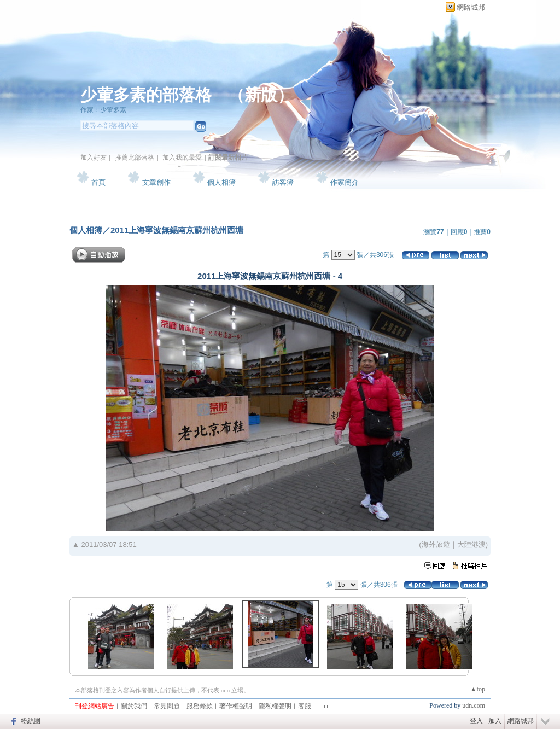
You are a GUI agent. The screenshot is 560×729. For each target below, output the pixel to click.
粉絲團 (31, 721)
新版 (261, 95)
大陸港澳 (471, 544)
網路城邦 (471, 7)
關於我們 (134, 706)
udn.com (474, 705)
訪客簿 (283, 182)
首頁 (98, 182)
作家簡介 (345, 182)
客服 (305, 706)
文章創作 (156, 182)
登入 (476, 721)
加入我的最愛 (182, 158)
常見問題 (167, 706)
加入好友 (94, 158)
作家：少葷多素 (103, 110)
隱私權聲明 (275, 706)
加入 (495, 721)
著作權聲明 (236, 706)
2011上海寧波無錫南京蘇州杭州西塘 (177, 230)
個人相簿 (221, 182)
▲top (478, 689)
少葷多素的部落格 (146, 95)
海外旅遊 (436, 544)
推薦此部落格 (135, 158)
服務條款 (200, 706)
